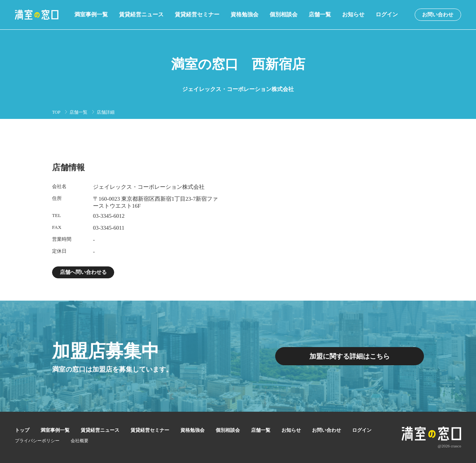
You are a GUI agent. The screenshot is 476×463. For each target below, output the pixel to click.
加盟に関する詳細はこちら (350, 356)
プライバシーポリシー (37, 441)
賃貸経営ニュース (141, 15)
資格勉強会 (245, 15)
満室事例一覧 (91, 15)
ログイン (387, 15)
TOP (56, 112)
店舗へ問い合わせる (83, 272)
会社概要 (80, 441)
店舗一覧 (320, 15)
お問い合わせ (438, 15)
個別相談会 (284, 15)
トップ (22, 430)
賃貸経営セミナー (197, 15)
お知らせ (353, 15)
